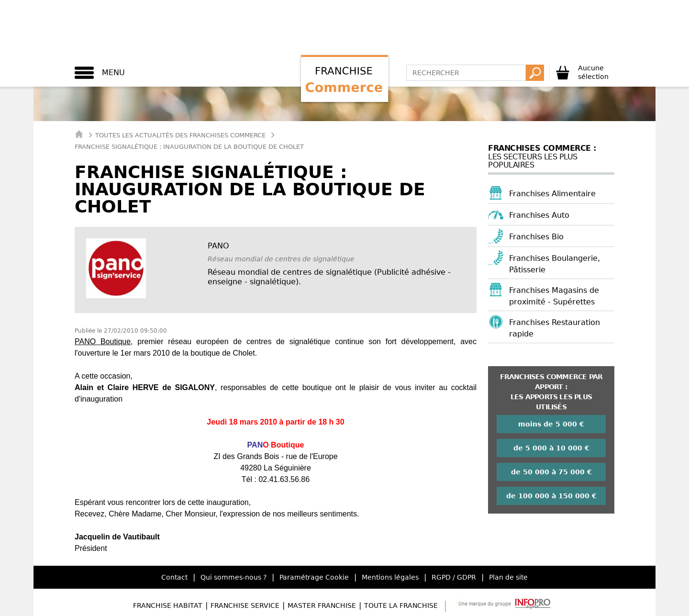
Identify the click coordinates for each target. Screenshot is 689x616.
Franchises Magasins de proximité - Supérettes (554, 296)
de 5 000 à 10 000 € (551, 448)
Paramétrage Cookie (314, 577)
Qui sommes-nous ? (233, 577)
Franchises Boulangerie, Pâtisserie (555, 264)
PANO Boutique (103, 342)
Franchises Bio (536, 237)
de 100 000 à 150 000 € (551, 496)
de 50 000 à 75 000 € (551, 472)
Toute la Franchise (401, 605)
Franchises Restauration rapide (555, 328)
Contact (174, 577)
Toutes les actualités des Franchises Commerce (180, 135)
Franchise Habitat (168, 605)
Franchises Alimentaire (552, 194)
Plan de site (508, 577)
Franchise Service (245, 605)
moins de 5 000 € (551, 424)
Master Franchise (322, 605)
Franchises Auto (539, 215)
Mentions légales (390, 577)
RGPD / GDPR (454, 577)
